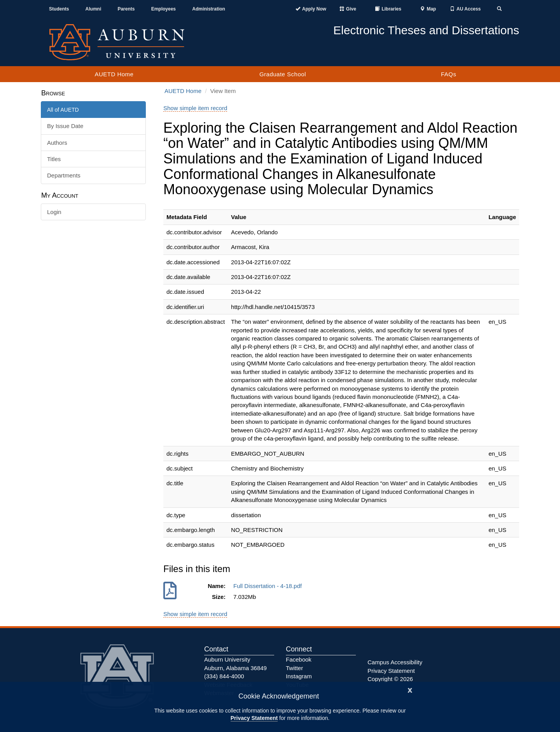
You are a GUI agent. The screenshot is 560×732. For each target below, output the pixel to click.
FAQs (449, 74)
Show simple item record (195, 108)
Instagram (299, 676)
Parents (126, 9)
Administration (209, 9)
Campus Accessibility (395, 662)
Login (54, 212)
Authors (57, 143)
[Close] (410, 689)
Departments (64, 175)
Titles (54, 159)
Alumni (94, 9)
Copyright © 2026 (390, 679)
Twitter (294, 668)
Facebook (299, 659)
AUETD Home (114, 74)
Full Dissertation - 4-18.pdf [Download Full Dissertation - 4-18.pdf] (269, 586)
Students (59, 9)
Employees (164, 9)
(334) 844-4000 (224, 676)
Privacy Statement (254, 718)
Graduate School (283, 74)
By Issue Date (65, 126)
